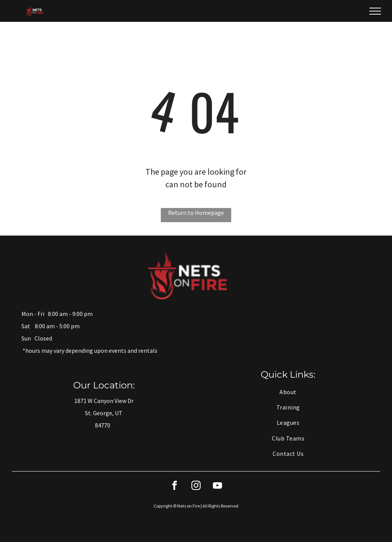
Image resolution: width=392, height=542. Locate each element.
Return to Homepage (196, 213)
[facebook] (175, 487)
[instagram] (196, 487)
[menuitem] (288, 391)
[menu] (375, 11)
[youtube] (217, 487)
